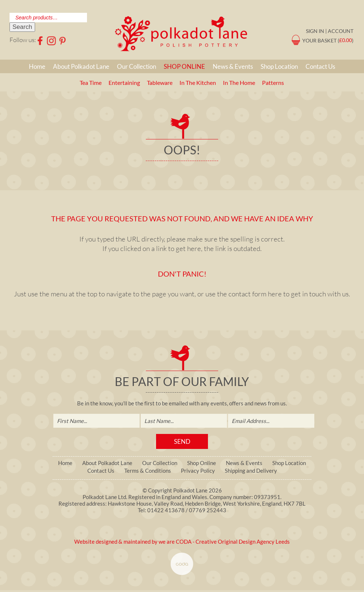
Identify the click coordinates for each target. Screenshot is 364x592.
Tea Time (91, 83)
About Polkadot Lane (81, 66)
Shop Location (279, 66)
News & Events (233, 66)
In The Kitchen (198, 83)
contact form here (255, 294)
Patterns (273, 83)
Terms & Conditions (148, 471)
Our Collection (136, 66)
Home (37, 66)
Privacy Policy (198, 471)
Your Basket (319, 40)
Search (22, 27)
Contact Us (320, 66)
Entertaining (124, 83)
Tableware (160, 83)
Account (341, 31)
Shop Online (184, 66)
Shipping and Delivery (251, 471)
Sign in (315, 31)
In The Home (239, 83)
